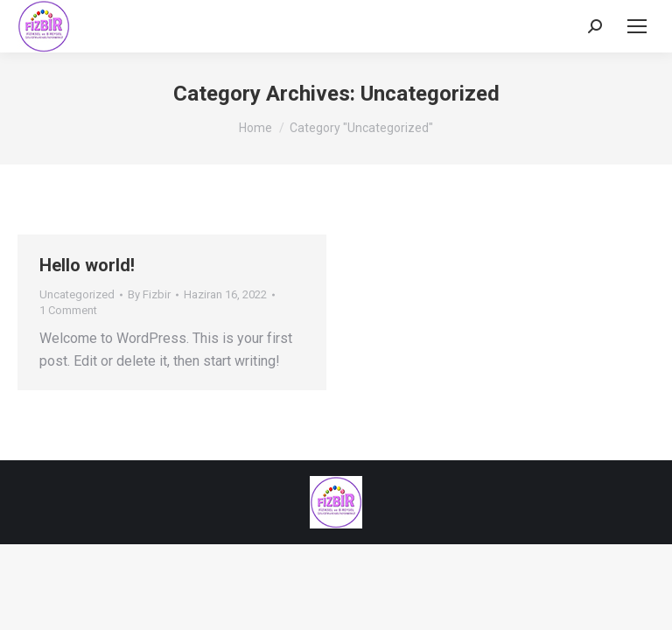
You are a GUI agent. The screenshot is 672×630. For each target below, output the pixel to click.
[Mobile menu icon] (637, 26)
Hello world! (87, 265)
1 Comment (68, 310)
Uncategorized (77, 294)
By (149, 294)
